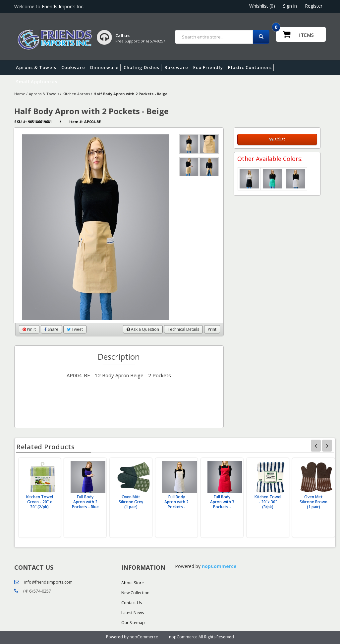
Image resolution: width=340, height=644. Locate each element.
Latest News (133, 613)
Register (314, 6)
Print (212, 329)
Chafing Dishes (142, 68)
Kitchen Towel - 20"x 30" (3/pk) (268, 502)
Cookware (74, 68)
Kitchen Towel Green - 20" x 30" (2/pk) (40, 502)
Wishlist (277, 139)
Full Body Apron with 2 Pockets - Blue (85, 502)
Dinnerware (105, 68)
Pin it (29, 329)
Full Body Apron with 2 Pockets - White (176, 504)
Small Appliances (38, 82)
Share (51, 329)
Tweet (75, 329)
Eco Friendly (209, 68)
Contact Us (132, 603)
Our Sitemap (133, 623)
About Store (133, 583)
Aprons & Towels (37, 68)
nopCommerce (219, 566)
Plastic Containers (251, 68)
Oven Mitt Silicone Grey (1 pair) (131, 502)
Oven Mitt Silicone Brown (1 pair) (313, 502)
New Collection (135, 593)
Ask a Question (143, 329)
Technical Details (183, 329)
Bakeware (177, 68)
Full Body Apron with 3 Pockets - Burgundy (222, 504)
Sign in (290, 6)
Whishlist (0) (262, 6)
